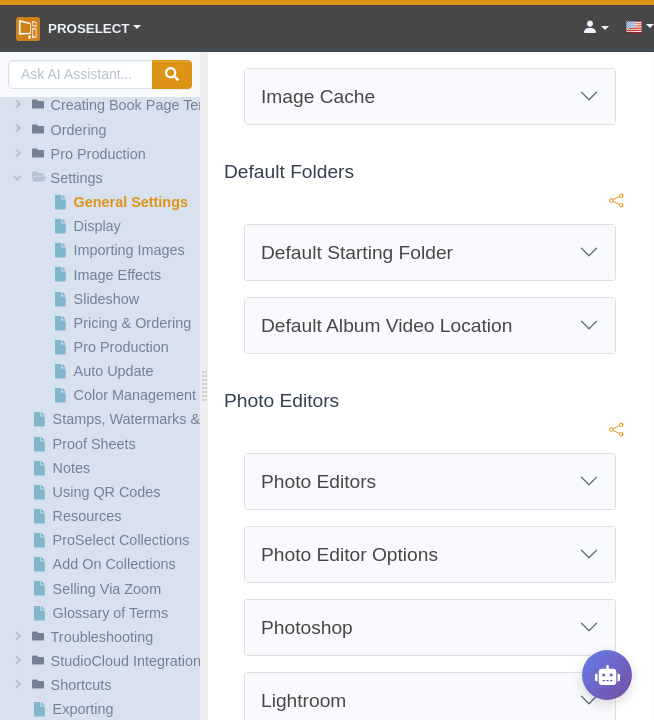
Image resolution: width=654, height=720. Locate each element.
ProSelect (72, 29)
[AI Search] (80, 74)
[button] (103, 105)
